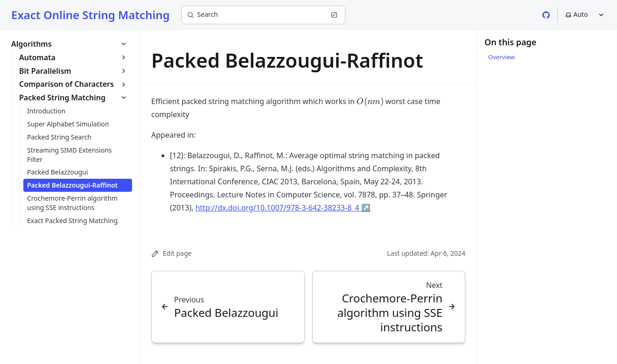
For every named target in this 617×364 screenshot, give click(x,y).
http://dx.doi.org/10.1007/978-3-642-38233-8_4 (283, 208)
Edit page (171, 253)
